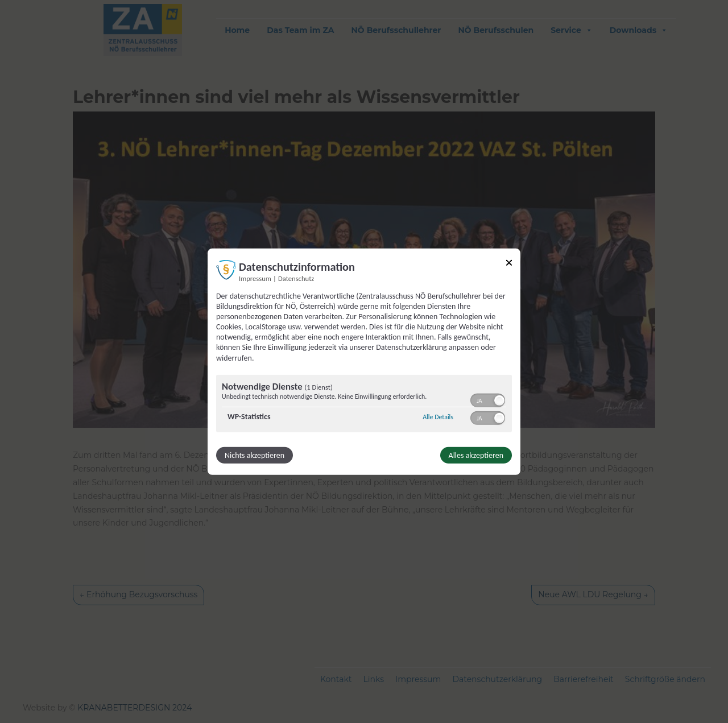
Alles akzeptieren (476, 455)
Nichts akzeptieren (255, 455)
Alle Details (438, 417)
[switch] (488, 399)
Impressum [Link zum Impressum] (255, 278)
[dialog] (364, 361)
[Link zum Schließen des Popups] (509, 264)
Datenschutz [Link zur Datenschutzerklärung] (296, 278)
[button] (499, 400)
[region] (364, 405)
